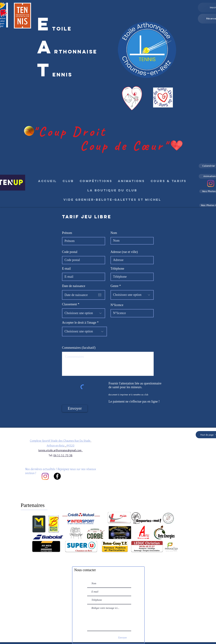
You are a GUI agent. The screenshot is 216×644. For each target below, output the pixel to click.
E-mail (66, 269)
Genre (114, 286)
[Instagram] (211, 183)
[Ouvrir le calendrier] (100, 295)
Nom (114, 233)
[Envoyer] (75, 408)
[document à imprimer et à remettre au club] (129, 394)
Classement (69, 304)
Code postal (70, 252)
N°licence (117, 305)
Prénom (67, 233)
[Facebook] (57, 476)
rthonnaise (76, 52)
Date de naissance (75, 286)
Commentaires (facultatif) (79, 348)
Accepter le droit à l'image (79, 323)
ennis (62, 75)
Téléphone (117, 269)
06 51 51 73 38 (63, 455)
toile (62, 29)
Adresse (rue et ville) (124, 252)
